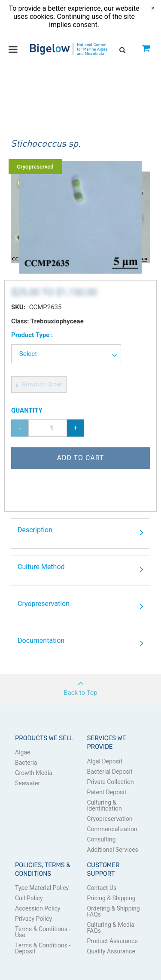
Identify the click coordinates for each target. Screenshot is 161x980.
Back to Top (80, 685)
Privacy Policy (33, 919)
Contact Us (102, 888)
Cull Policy (29, 898)
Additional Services (113, 850)
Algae (23, 752)
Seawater (27, 783)
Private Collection (111, 782)
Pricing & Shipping (111, 898)
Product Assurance (112, 941)
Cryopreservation (80, 606)
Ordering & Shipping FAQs (114, 911)
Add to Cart (80, 458)
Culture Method (80, 570)
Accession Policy (38, 908)
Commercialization (112, 829)
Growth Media (34, 773)
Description (80, 533)
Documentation (80, 643)
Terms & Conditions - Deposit (43, 948)
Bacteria (26, 763)
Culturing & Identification (105, 805)
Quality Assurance (111, 951)
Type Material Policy (42, 888)
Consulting (102, 839)
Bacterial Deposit (110, 772)
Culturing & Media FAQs (111, 928)
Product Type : (32, 335)
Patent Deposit (107, 792)
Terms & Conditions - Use (43, 932)
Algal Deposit (105, 761)
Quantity (27, 410)
